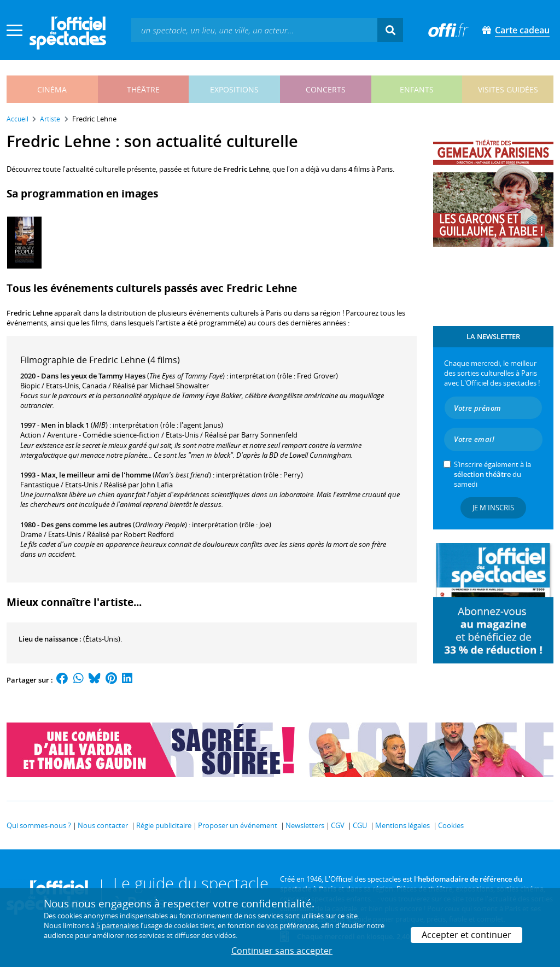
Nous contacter (103, 825)
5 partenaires (118, 925)
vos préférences (292, 925)
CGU (360, 825)
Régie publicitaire (164, 825)
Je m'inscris (493, 508)
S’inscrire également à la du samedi (492, 474)
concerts (326, 89)
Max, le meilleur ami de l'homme (96, 475)
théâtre (143, 89)
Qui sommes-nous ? (39, 825)
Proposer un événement (238, 825)
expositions (234, 89)
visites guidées (508, 89)
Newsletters (305, 825)
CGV (338, 825)
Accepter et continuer (466, 935)
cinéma (52, 89)
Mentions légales (402, 825)
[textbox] (254, 30)
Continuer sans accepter (282, 951)
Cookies (451, 825)
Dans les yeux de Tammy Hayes (93, 376)
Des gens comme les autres (86, 525)
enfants (417, 89)
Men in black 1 (65, 425)
